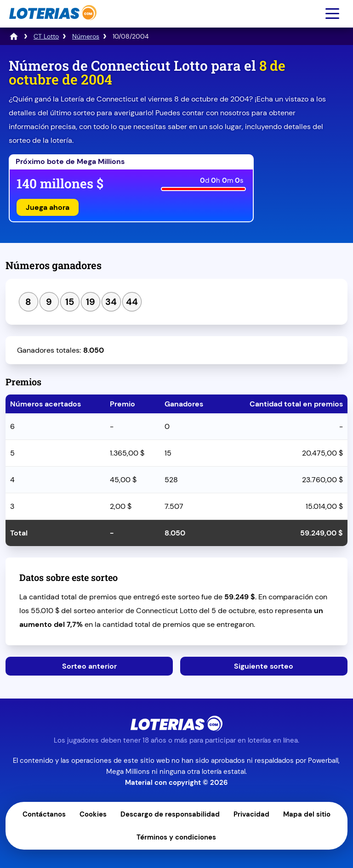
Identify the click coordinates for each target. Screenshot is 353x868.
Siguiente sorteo (264, 666)
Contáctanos (44, 814)
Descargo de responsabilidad (170, 814)
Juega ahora (48, 207)
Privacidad (251, 814)
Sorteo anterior (89, 666)
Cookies (93, 814)
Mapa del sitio (307, 814)
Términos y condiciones (176, 837)
